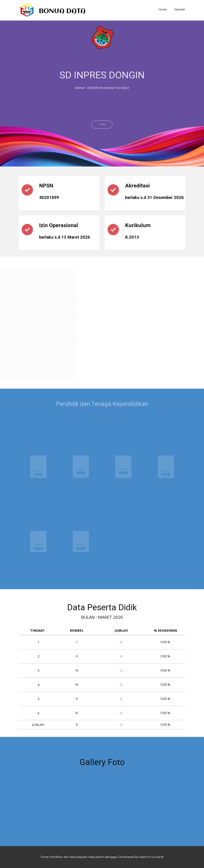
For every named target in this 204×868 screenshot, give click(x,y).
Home (163, 9)
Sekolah (180, 9)
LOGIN (102, 144)
